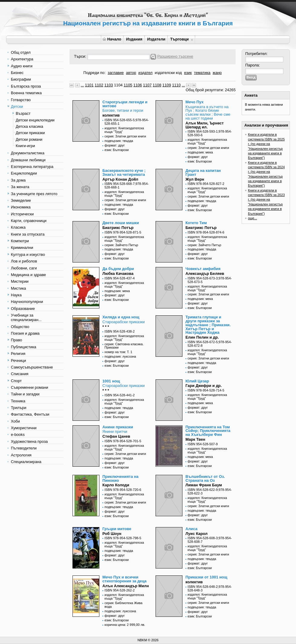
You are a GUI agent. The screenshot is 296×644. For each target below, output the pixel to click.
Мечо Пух (195, 102)
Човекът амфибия (203, 269)
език (188, 73)
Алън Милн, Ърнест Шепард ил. (205, 125)
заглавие (116, 73)
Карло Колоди (116, 485)
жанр (217, 73)
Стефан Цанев (116, 436)
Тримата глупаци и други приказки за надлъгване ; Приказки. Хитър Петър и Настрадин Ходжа (208, 325)
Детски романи (29, 139)
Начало (112, 39)
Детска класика (29, 126)
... (82, 85)
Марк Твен (195, 439)
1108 (157, 85)
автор (131, 73)
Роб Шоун (112, 534)
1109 (167, 85)
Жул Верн (195, 179)
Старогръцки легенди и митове (125, 104)
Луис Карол (196, 534)
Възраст (23, 113)
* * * (106, 327)
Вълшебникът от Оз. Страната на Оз (205, 478)
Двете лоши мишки (121, 223)
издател (145, 73)
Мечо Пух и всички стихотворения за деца (124, 579)
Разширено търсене (175, 56)
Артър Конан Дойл (120, 179)
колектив (111, 115)
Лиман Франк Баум (204, 485)
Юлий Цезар (197, 381)
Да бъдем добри (118, 269)
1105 (128, 85)
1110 (176, 85)
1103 (108, 85)
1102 (99, 85)
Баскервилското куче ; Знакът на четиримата (124, 172)
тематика (202, 73)
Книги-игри (25, 146)
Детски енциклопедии (35, 120)
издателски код (168, 73)
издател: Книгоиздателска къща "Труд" (124, 130)
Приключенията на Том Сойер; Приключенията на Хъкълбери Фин (208, 431)
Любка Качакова (118, 274)
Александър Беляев (205, 274)
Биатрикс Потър (118, 228)
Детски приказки (30, 133)
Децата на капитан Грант (203, 172)
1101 (89, 85)
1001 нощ (111, 381)
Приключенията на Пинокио (120, 478)
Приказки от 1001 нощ (206, 577)
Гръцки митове (117, 529)
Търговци (181, 39)
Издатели (156, 39)
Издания (134, 39)
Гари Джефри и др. (204, 386)
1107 (147, 85)
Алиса (191, 529)
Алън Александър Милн (126, 586)
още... (253, 218)
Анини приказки (118, 427)
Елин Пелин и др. (202, 337)
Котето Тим (196, 223)
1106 (138, 85)
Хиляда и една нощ (121, 317)
